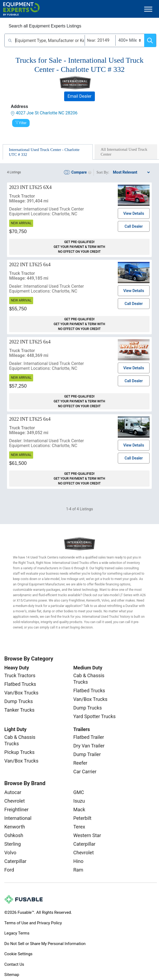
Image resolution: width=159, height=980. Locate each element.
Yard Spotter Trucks (94, 716)
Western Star (87, 835)
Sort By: (103, 172)
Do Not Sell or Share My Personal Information (45, 944)
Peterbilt (82, 818)
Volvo (10, 853)
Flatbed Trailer (89, 737)
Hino (78, 861)
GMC (79, 792)
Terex (79, 827)
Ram (78, 870)
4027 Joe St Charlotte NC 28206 (46, 113)
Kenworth (15, 827)
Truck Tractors (20, 675)
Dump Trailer (87, 754)
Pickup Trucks (19, 752)
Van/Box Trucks (21, 693)
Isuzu (79, 801)
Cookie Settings (18, 954)
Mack (79, 809)
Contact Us (14, 964)
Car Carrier (85, 772)
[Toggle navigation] (148, 9)
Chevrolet (15, 801)
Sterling (13, 844)
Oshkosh (14, 835)
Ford (9, 870)
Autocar (13, 792)
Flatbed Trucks (20, 684)
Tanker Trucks (19, 710)
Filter (23, 123)
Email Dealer (79, 96)
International (18, 818)
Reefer (80, 763)
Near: (91, 40)
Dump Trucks (19, 701)
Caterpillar (15, 861)
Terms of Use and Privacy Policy (33, 923)
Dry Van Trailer (89, 746)
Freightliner (16, 809)
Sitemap (12, 975)
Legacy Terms (17, 933)
